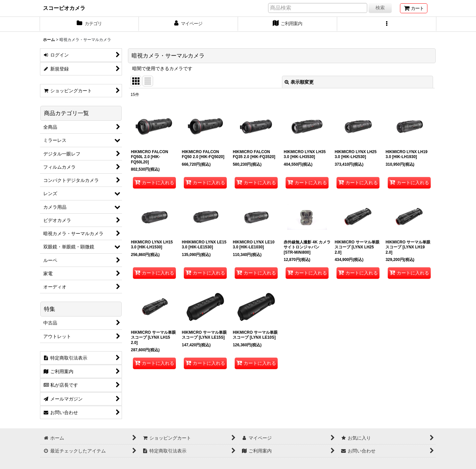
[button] (387, 24)
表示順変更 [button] (299, 82)
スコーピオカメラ (64, 8)
